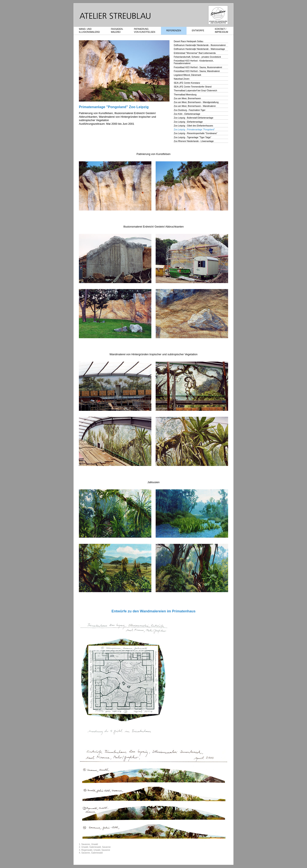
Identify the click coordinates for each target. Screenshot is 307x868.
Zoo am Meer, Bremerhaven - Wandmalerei (195, 106)
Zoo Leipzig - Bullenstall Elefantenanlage (193, 118)
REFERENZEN (174, 31)
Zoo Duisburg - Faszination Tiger (190, 110)
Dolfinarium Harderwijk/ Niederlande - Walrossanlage (199, 49)
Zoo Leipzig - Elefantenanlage (188, 122)
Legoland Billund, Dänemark (188, 75)
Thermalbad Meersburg (185, 95)
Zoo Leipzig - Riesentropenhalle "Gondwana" (195, 133)
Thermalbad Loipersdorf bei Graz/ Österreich (195, 91)
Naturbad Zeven (182, 79)
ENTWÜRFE (198, 31)
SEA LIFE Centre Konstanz (187, 83)
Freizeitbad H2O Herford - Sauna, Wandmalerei (197, 71)
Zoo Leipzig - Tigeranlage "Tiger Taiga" (193, 137)
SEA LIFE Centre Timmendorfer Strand (193, 87)
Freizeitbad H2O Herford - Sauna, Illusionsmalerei (198, 67)
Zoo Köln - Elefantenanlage (187, 114)
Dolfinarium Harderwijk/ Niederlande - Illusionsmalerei (200, 45)
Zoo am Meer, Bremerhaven (187, 98)
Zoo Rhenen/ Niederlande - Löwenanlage (194, 141)
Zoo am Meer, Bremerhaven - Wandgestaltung (196, 102)
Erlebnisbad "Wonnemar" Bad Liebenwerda (195, 53)
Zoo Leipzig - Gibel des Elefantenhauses (193, 126)
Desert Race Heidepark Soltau (188, 41)
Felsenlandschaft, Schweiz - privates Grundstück (197, 57)
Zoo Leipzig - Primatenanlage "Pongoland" (194, 130)
